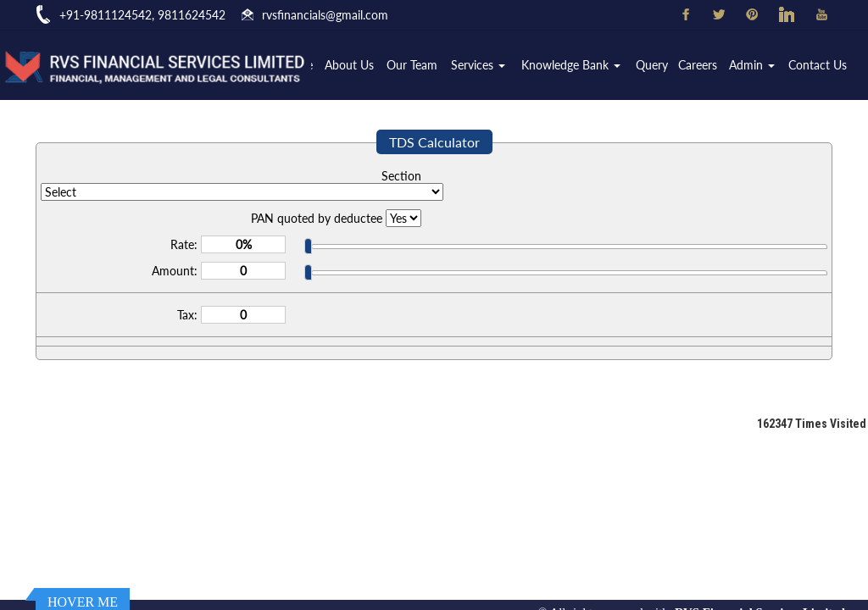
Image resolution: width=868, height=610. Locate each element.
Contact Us (818, 65)
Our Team (413, 65)
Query (652, 65)
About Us (350, 65)
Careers (698, 65)
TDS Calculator (434, 142)
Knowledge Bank (572, 65)
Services (479, 65)
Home (298, 65)
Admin (753, 65)
